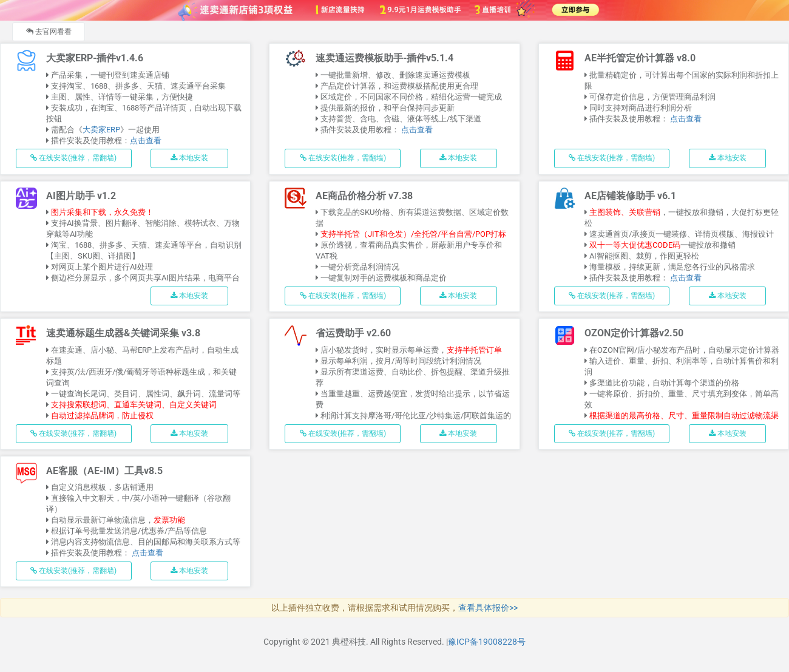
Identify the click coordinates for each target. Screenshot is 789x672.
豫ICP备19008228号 (487, 642)
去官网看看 (49, 32)
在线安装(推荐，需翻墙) (74, 158)
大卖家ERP (102, 130)
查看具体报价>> (488, 608)
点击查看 (146, 141)
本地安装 (189, 158)
